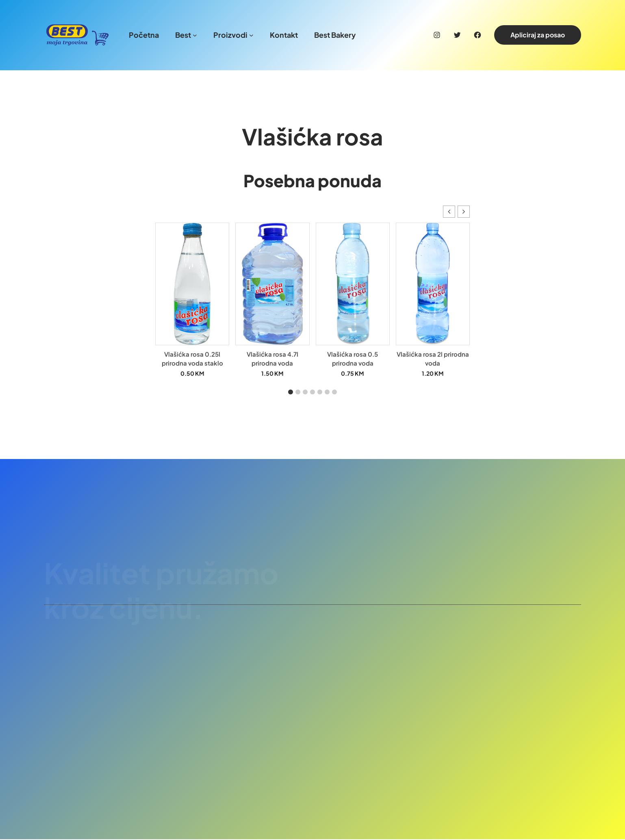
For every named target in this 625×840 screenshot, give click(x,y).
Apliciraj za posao (538, 35)
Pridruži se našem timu (522, 551)
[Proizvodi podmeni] (251, 35)
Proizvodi (230, 35)
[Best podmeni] (195, 35)
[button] (464, 212)
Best (183, 35)
